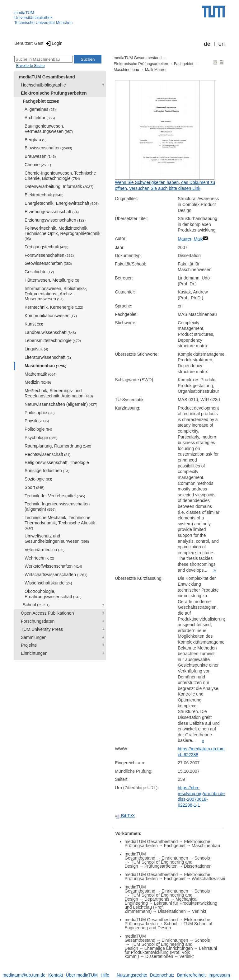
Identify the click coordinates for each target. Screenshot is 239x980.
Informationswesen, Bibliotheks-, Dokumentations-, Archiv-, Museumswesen (56, 294)
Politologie (38, 429)
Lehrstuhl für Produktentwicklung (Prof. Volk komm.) (171, 952)
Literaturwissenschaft (48, 357)
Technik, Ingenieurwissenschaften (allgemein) (57, 506)
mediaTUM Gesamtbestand (47, 77)
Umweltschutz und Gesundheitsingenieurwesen (57, 539)
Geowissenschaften (48, 263)
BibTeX (125, 816)
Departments (157, 899)
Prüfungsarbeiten (161, 866)
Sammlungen (34, 637)
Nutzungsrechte (132, 975)
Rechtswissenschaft (48, 454)
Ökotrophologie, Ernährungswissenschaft (53, 594)
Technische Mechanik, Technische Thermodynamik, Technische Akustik (60, 523)
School (36, 605)
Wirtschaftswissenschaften (56, 574)
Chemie (38, 165)
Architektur (40, 118)
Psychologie (41, 438)
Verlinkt (199, 911)
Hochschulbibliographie (43, 85)
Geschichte (39, 272)
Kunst (34, 324)
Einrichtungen (34, 653)
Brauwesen (40, 156)
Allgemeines (40, 109)
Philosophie (40, 413)
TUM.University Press (42, 629)
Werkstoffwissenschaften (53, 566)
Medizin (38, 382)
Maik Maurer (156, 70)
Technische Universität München (43, 23)
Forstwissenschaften (49, 255)
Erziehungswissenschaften (55, 220)
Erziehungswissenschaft (52, 212)
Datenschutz (162, 975)
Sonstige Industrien (47, 471)
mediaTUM (24, 13)
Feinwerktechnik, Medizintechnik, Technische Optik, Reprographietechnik (63, 233)
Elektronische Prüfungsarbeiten (54, 93)
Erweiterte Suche (30, 66)
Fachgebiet (41, 101)
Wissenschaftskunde (48, 583)
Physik (37, 421)
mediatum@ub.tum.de (24, 975)
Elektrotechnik (44, 195)
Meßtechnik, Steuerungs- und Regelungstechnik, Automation (59, 393)
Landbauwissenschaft (50, 332)
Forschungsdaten (38, 621)
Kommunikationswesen (51, 316)
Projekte (29, 645)
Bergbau (35, 140)
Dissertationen (198, 866)
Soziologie (38, 479)
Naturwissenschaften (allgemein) (61, 404)
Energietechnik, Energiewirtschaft (62, 203)
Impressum (219, 975)
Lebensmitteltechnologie (53, 340)
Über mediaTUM (82, 975)
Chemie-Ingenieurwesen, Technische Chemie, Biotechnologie (60, 176)
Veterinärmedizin (45, 550)
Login (53, 43)
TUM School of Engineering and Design (168, 926)
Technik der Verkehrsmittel (55, 496)
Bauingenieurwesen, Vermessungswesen (49, 129)
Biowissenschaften (48, 148)
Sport (35, 487)
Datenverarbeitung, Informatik (59, 186)
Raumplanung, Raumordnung (58, 446)
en (222, 44)
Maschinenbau (45, 366)
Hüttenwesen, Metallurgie (52, 280)
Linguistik (36, 349)
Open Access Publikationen (47, 613)
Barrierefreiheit (191, 975)
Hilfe (105, 975)
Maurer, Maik (190, 239)
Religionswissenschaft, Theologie (57, 462)
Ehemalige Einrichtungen (169, 948)
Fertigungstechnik (47, 247)
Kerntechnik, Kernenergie (54, 307)
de (207, 44)
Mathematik (41, 374)
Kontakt (56, 975)
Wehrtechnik (39, 558)
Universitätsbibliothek (33, 18)
